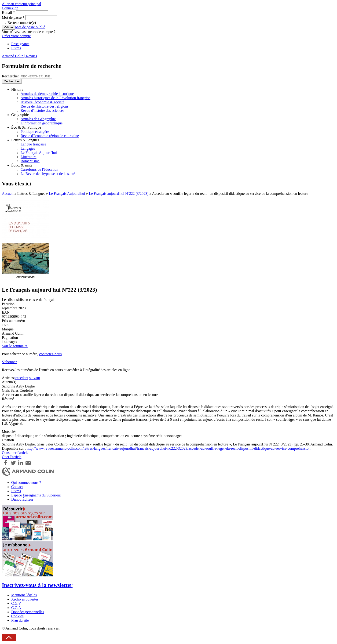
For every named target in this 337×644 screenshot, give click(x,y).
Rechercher (11, 76)
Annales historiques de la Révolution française (55, 98)
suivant (35, 378)
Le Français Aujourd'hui (39, 153)
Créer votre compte (16, 36)
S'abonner (9, 362)
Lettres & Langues (25, 140)
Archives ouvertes (25, 599)
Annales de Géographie (38, 119)
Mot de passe (13, 17)
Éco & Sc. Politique (26, 127)
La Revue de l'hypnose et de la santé (48, 174)
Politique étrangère (35, 132)
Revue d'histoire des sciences (42, 110)
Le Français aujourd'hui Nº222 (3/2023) (119, 194)
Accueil (8, 194)
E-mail (8, 13)
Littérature (29, 157)
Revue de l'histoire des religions (45, 106)
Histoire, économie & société (42, 102)
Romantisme (30, 161)
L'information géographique (42, 123)
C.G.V (16, 603)
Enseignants (20, 44)
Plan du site (20, 620)
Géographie (20, 115)
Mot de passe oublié (30, 27)
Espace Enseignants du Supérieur (36, 495)
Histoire (17, 89)
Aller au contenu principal (22, 4)
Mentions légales (24, 595)
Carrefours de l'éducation (39, 169)
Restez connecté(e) (22, 23)
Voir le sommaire (15, 346)
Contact (17, 487)
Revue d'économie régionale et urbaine (50, 136)
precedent (21, 378)
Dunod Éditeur (22, 499)
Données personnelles (28, 612)
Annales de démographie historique (47, 94)
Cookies (17, 616)
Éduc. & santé (22, 165)
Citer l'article (12, 457)
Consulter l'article (15, 453)
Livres (16, 48)
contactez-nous (50, 354)
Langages (28, 148)
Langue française (33, 144)
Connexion (10, 8)
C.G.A (16, 608)
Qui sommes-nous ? (26, 483)
